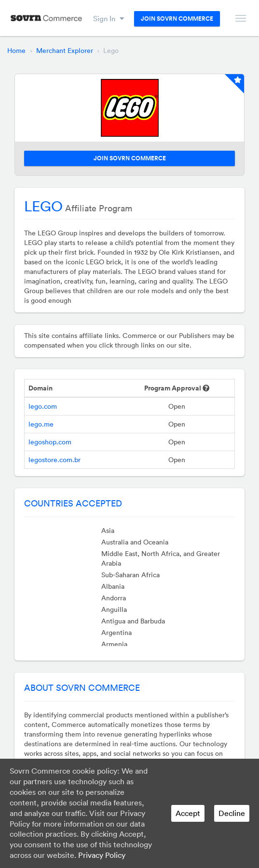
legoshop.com (50, 442)
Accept (188, 813)
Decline (232, 813)
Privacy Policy (102, 855)
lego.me (41, 424)
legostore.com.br (55, 460)
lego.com (43, 406)
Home (16, 51)
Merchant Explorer (65, 51)
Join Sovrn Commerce (177, 19)
